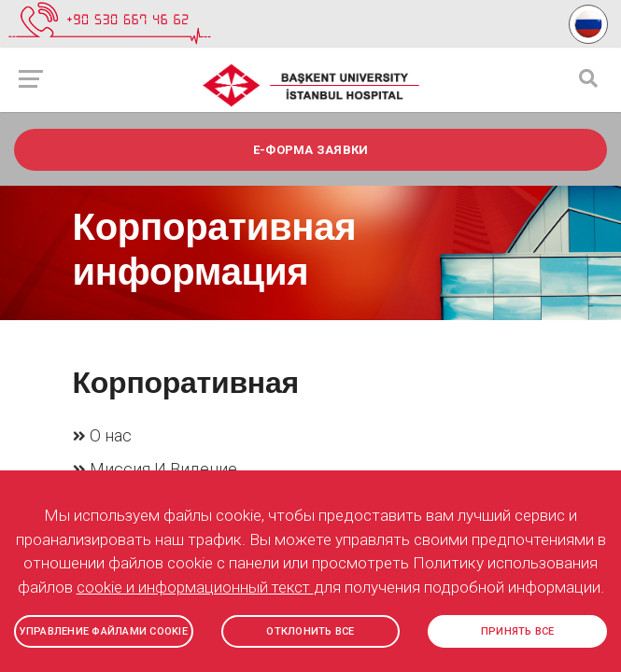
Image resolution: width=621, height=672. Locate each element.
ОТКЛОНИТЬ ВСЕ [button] (310, 631)
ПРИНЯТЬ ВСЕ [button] (518, 631)
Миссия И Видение (163, 468)
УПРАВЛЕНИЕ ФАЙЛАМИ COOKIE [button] (104, 631)
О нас (111, 435)
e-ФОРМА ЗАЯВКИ (311, 150)
